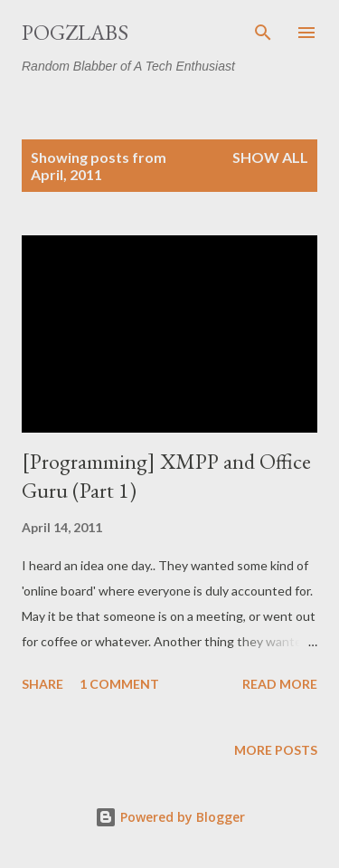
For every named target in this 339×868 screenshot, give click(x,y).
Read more (280, 684)
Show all (270, 157)
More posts (276, 750)
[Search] (263, 33)
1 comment (119, 684)
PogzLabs (75, 32)
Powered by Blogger (170, 817)
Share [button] (42, 684)
